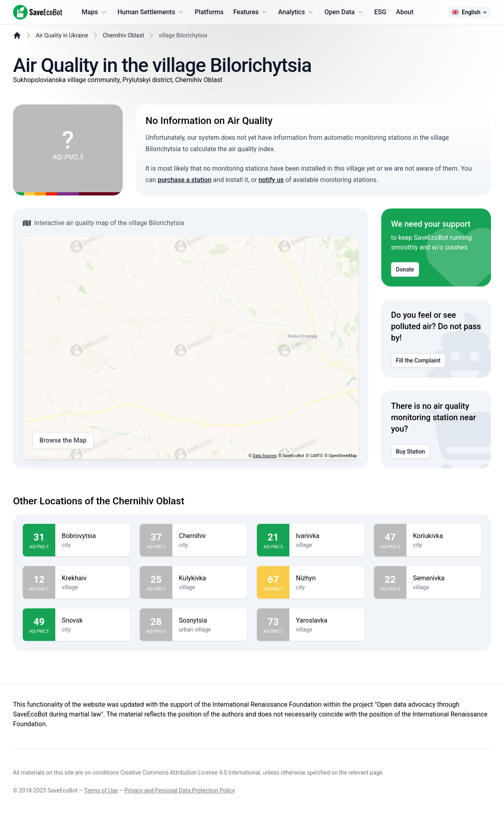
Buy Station (411, 451)
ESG (380, 12)
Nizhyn (327, 578)
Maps (95, 12)
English (469, 12)
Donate (405, 269)
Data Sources (265, 456)
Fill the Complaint (418, 360)
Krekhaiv (93, 578)
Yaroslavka (327, 621)
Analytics (296, 12)
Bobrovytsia (93, 536)
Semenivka (444, 578)
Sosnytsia (210, 621)
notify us (271, 180)
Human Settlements (151, 12)
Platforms (209, 12)
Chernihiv (210, 536)
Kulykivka (210, 578)
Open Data (344, 12)
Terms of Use (101, 790)
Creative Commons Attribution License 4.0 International (190, 773)
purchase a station (185, 180)
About (405, 12)
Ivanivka (327, 536)
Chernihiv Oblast (124, 35)
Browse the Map (63, 441)
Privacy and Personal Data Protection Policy (180, 790)
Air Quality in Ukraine (62, 35)
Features (251, 12)
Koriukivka (444, 536)
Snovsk (93, 621)
